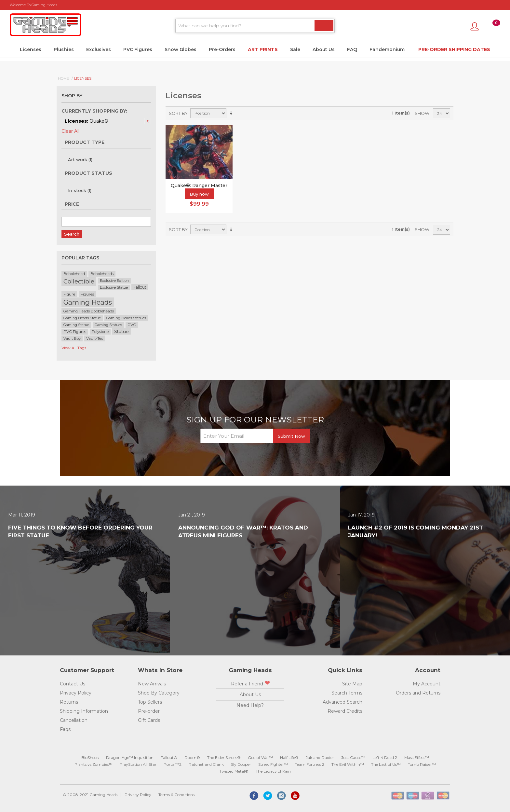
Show (422, 113)
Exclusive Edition (114, 281)
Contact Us (73, 684)
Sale (295, 49)
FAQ (352, 49)
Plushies (64, 49)
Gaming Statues (108, 325)
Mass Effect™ (417, 757)
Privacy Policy (76, 693)
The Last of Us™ (386, 764)
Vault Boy (72, 338)
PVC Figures (138, 49)
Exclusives (99, 49)
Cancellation (74, 720)
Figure (69, 294)
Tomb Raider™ (422, 764)
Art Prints (263, 49)
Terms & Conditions (176, 795)
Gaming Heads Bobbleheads (89, 311)
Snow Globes (181, 49)
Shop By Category (159, 693)
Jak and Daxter (320, 757)
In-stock (80, 190)
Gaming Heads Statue (82, 318)
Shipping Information (84, 711)
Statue (121, 331)
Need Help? (250, 705)
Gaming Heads (88, 302)
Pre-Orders (222, 49)
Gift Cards (149, 720)
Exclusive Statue (114, 288)
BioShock (90, 757)
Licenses (31, 49)
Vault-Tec (95, 338)
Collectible (79, 281)
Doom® (192, 757)
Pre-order (149, 711)
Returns (69, 702)
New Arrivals (152, 684)
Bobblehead (74, 274)
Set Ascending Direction (232, 113)
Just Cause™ (353, 757)
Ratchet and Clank (206, 764)
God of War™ (260, 757)
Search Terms (347, 693)
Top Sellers (150, 702)
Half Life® (289, 757)
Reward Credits (345, 711)
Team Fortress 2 (310, 764)
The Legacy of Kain (273, 771)
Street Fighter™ (273, 764)
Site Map (352, 684)
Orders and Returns (418, 693)
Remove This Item (148, 121)
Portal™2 (173, 764)
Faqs (65, 729)
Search (72, 234)
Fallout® (169, 757)
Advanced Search (342, 702)
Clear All (70, 131)
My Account (427, 684)
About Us (324, 49)
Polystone (100, 332)
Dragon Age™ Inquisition (130, 757)
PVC (132, 325)
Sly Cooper (241, 764)
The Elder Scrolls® (224, 757)
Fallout (140, 287)
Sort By (178, 113)
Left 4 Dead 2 (385, 757)
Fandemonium (387, 49)
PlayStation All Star (138, 764)
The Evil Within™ (348, 764)
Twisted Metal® (234, 771)
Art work (80, 159)
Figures (87, 294)
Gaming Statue (76, 325)
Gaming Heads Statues (126, 318)
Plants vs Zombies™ (94, 764)
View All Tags (74, 348)
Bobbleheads (102, 274)
